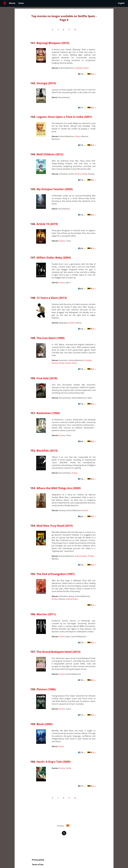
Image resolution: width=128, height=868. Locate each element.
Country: (64, 826)
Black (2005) (45, 724)
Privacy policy (38, 860)
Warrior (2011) (46, 614)
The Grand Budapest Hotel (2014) (58, 652)
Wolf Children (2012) (50, 154)
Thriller (91, 556)
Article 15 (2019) (47, 224)
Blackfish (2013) (47, 451)
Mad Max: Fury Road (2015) (55, 526)
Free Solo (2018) (47, 378)
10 (75, 30)
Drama (86, 68)
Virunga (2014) (46, 83)
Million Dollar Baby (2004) (54, 257)
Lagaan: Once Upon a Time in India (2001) (64, 117)
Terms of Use (38, 865)
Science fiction (71, 363)
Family (84, 174)
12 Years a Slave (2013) (52, 298)
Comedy (78, 68)
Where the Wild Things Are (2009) (59, 488)
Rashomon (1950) (48, 413)
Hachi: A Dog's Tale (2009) (54, 762)
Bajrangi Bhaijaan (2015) (53, 43)
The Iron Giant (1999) (51, 338)
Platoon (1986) (46, 689)
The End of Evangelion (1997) (56, 574)
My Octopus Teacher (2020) (55, 189)
